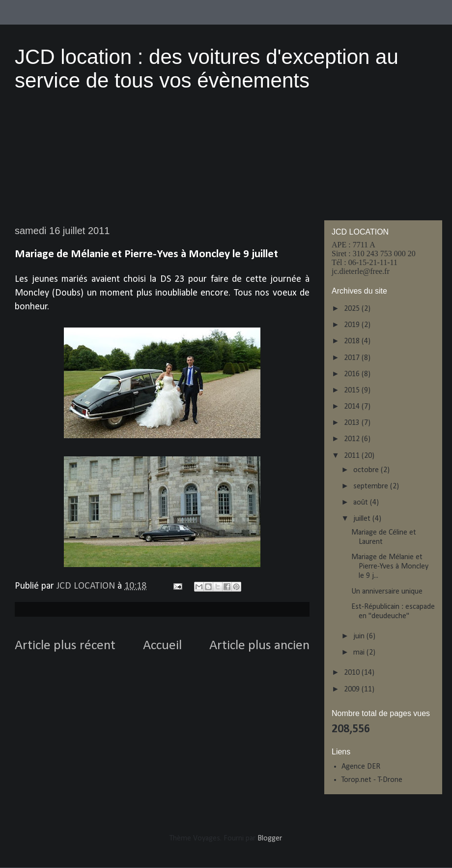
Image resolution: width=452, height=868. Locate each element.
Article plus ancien (259, 646)
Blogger (269, 838)
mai (360, 653)
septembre (372, 486)
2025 (353, 309)
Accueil (162, 646)
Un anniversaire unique (387, 592)
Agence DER (361, 767)
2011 (353, 456)
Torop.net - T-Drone (372, 780)
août (362, 503)
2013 (353, 423)
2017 (353, 358)
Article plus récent (65, 646)
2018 (353, 341)
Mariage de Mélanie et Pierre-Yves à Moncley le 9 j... (390, 567)
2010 (353, 673)
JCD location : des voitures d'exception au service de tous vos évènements (207, 69)
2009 (353, 689)
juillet (363, 519)
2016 (353, 374)
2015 (353, 390)
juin (360, 636)
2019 (353, 325)
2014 (353, 407)
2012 (353, 439)
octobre (367, 470)
